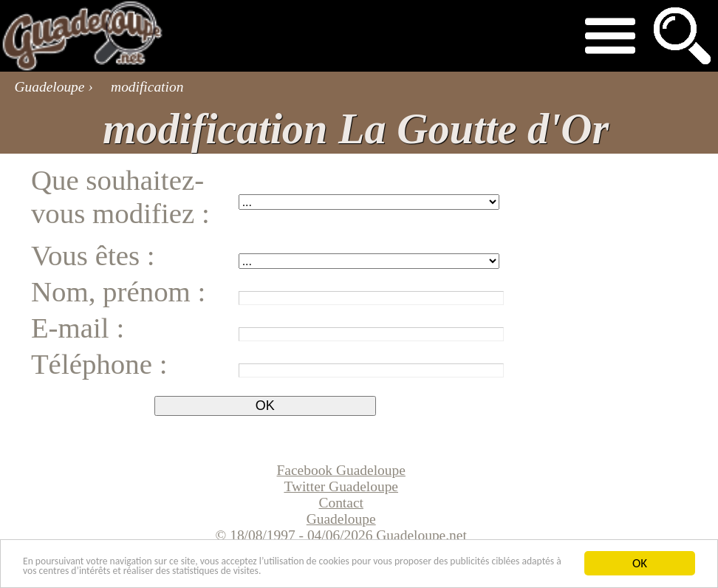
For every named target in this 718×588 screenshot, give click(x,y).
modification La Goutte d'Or (356, 129)
